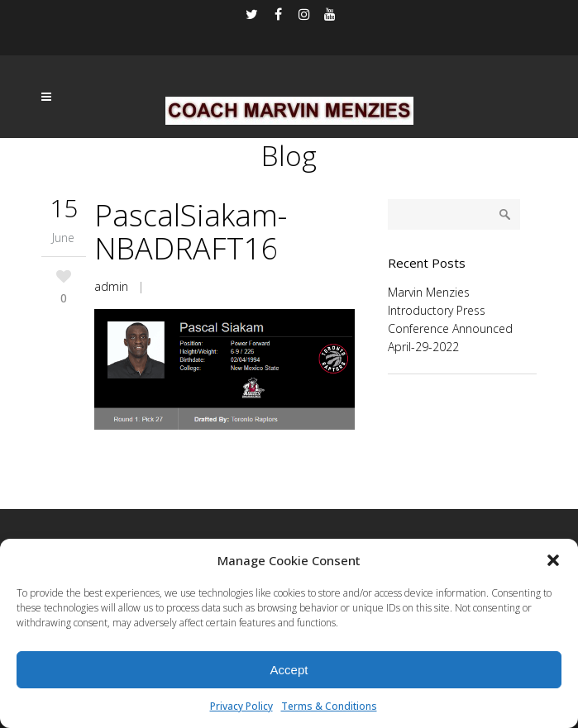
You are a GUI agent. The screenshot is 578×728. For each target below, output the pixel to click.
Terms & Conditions (329, 706)
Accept (289, 670)
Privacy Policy (241, 706)
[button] (553, 560)
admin (111, 286)
